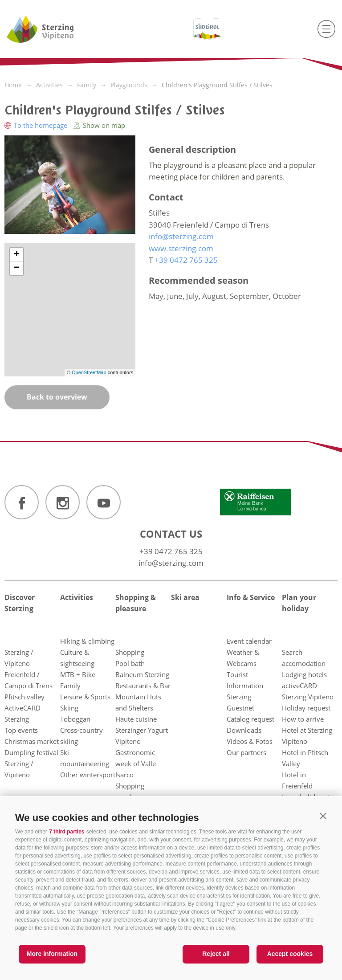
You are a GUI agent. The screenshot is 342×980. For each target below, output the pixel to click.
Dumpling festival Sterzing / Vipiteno (31, 764)
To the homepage (37, 125)
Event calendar (249, 641)
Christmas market (32, 741)
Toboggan (75, 719)
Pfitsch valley (24, 697)
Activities (77, 597)
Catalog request (250, 719)
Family (70, 686)
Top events (21, 730)
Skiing (69, 708)
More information (52, 954)
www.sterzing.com (181, 248)
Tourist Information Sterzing (245, 686)
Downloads (244, 730)
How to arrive (303, 719)
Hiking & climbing (87, 641)
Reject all (216, 954)
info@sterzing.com (171, 563)
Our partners (246, 752)
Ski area (185, 597)
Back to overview (57, 397)
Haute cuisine (136, 719)
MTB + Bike (78, 674)
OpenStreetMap (90, 372)
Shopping (130, 652)
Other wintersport (88, 775)
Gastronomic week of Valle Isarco (136, 764)
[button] (323, 816)
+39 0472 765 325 (171, 551)
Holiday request (306, 708)
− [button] (17, 268)
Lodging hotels (304, 674)
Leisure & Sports (85, 697)
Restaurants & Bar (143, 686)
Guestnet (240, 708)
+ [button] (17, 255)
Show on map (99, 125)
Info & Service (251, 597)
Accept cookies (290, 954)
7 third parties (67, 832)
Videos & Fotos (250, 741)
